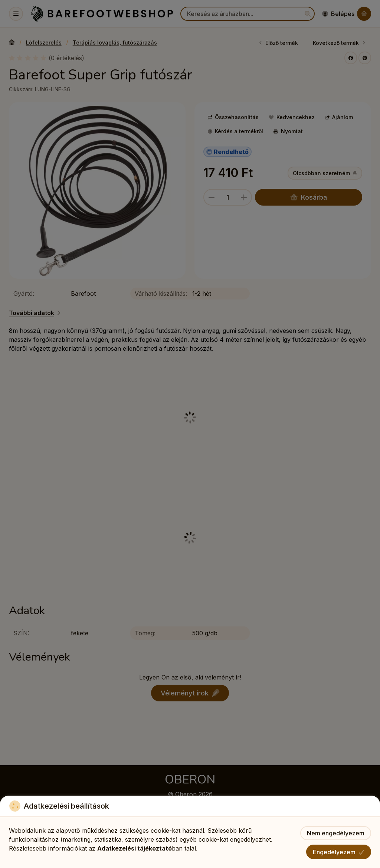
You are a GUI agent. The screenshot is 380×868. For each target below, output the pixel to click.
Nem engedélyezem (336, 833)
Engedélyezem (339, 852)
